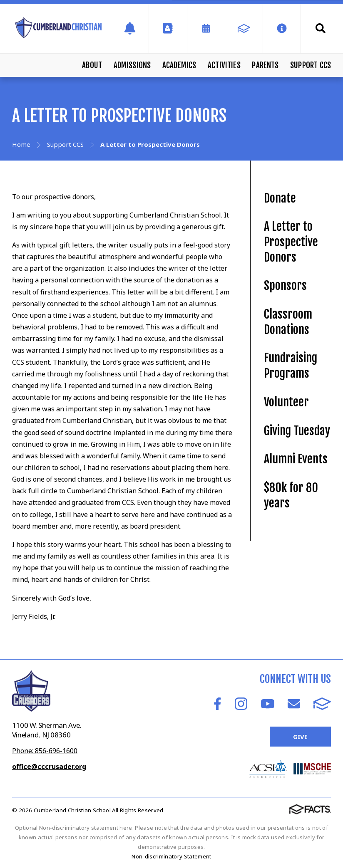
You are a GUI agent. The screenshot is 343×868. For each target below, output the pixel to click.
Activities (224, 65)
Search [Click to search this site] (321, 28)
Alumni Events (296, 459)
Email (294, 704)
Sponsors (285, 286)
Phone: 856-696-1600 (45, 751)
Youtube (268, 704)
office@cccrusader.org (49, 767)
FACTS (322, 704)
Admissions (132, 65)
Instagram (241, 704)
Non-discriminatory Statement (171, 856)
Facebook (217, 704)
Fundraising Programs (291, 366)
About (92, 65)
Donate (280, 198)
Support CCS (311, 65)
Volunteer (286, 402)
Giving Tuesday (297, 431)
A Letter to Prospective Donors (291, 242)
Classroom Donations (288, 322)
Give (300, 737)
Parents (265, 65)
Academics (179, 65)
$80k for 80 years (291, 495)
